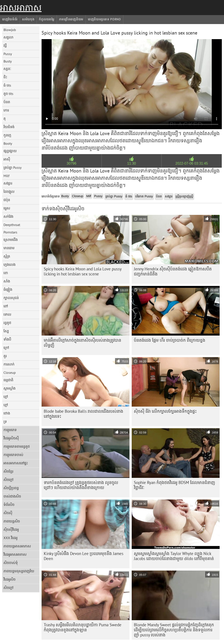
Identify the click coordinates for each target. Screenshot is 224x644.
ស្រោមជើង (11, 240)
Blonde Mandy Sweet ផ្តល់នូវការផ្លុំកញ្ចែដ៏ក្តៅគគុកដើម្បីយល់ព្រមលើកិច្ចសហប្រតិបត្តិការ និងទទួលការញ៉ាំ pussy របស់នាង (174, 630)
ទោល (7, 314)
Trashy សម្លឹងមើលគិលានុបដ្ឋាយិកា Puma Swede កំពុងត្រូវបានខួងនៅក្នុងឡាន (83, 627)
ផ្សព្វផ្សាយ (10, 151)
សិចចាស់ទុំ (11, 563)
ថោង (7, 413)
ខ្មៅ (6, 397)
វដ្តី (5, 45)
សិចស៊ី (8, 513)
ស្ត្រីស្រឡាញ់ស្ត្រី (184, 196)
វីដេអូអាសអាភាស (15, 554)
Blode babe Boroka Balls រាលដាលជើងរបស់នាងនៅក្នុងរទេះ (83, 414)
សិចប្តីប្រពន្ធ (11, 488)
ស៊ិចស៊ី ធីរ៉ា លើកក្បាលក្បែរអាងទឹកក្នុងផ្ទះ (165, 411)
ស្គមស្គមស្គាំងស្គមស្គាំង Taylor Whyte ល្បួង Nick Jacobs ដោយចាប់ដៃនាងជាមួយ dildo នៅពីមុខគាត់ (174, 556)
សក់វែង (8, 216)
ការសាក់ (9, 364)
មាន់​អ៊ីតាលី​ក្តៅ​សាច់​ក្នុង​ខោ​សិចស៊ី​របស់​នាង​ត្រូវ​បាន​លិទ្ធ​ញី (82, 343)
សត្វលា (8, 37)
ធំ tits (7, 85)
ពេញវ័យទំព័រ (10, 19)
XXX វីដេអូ (10, 538)
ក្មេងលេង (10, 265)
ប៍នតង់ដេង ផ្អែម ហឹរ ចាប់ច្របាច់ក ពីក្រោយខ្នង (170, 340)
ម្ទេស (7, 208)
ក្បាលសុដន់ (11, 298)
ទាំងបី (7, 339)
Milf (6, 176)
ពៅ (6, 306)
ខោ (6, 273)
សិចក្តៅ (8, 480)
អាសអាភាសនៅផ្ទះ (16, 463)
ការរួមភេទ (10, 430)
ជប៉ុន (7, 200)
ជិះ (5, 77)
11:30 (131, 163)
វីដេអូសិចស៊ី (11, 438)
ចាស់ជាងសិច (12, 496)
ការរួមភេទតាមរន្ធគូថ (17, 446)
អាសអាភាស (21, 8)
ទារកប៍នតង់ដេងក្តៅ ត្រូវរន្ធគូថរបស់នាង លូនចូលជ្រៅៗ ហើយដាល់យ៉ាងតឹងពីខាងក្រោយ (81, 485)
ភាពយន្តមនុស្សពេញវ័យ (19, 571)
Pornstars (10, 232)
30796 (72, 163)
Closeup (10, 372)
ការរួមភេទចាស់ (13, 455)
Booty (8, 143)
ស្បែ (6, 331)
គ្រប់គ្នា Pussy (12, 167)
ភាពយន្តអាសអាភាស (17, 546)
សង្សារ (8, 183)
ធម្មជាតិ (8, 380)
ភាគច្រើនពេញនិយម (71, 19)
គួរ (5, 356)
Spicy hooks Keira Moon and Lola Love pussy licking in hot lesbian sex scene (83, 271)
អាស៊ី (7, 159)
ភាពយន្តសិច (12, 521)
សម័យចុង (28, 19)
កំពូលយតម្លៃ (47, 19)
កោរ (6, 110)
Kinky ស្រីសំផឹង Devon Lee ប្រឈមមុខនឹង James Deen (84, 556)
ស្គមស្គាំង (10, 388)
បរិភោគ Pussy (144, 196)
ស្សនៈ (7, 69)
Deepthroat (12, 225)
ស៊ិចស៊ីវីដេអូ (11, 529)
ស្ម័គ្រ (7, 256)
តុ (5, 118)
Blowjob (10, 30)
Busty (8, 61)
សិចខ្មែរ (8, 471)
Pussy (8, 54)
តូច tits (8, 94)
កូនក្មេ (7, 135)
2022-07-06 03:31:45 (192, 163)
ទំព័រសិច (9, 505)
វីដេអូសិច (10, 579)
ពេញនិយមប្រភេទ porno (104, 19)
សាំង (7, 281)
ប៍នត (7, 102)
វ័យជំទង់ (9, 127)
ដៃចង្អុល (9, 191)
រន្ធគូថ (7, 323)
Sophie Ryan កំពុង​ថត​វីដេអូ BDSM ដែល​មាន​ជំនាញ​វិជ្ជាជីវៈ (174, 485)
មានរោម (9, 248)
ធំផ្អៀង (8, 289)
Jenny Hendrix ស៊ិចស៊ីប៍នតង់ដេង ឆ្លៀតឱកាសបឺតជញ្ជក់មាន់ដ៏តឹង (173, 271)
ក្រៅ (6, 348)
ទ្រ (5, 421)
